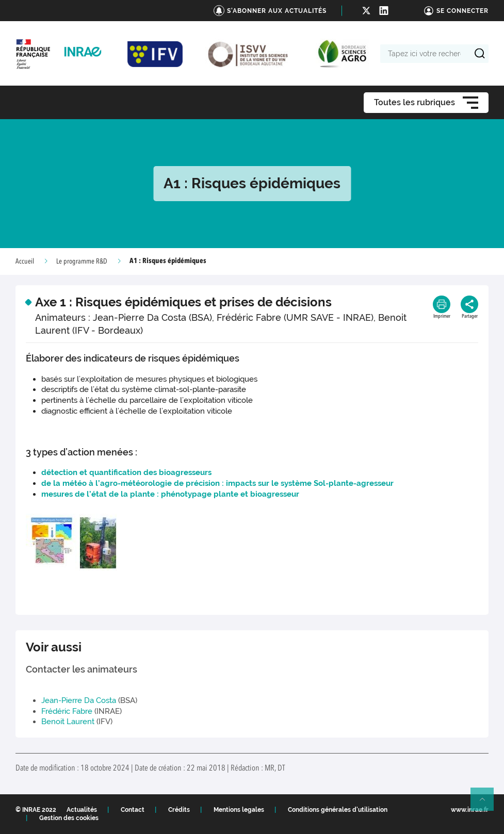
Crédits (179, 810)
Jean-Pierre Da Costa (79, 700)
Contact (133, 810)
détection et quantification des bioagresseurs (126, 472)
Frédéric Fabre (67, 711)
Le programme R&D (82, 261)
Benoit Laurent (68, 722)
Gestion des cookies (69, 818)
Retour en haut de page (486, 804)
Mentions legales (239, 810)
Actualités (82, 810)
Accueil (25, 261)
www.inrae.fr (470, 810)
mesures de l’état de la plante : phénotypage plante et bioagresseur (170, 494)
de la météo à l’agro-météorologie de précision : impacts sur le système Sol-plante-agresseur (217, 483)
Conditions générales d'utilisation (338, 810)
